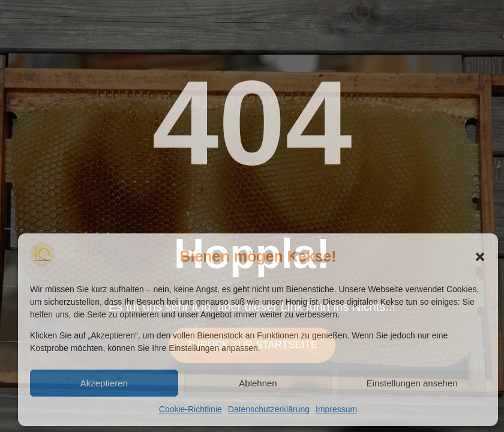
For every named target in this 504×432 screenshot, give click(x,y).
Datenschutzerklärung (269, 409)
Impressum (336, 409)
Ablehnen (258, 383)
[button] (480, 257)
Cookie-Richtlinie (190, 409)
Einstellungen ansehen (412, 383)
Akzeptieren (104, 383)
